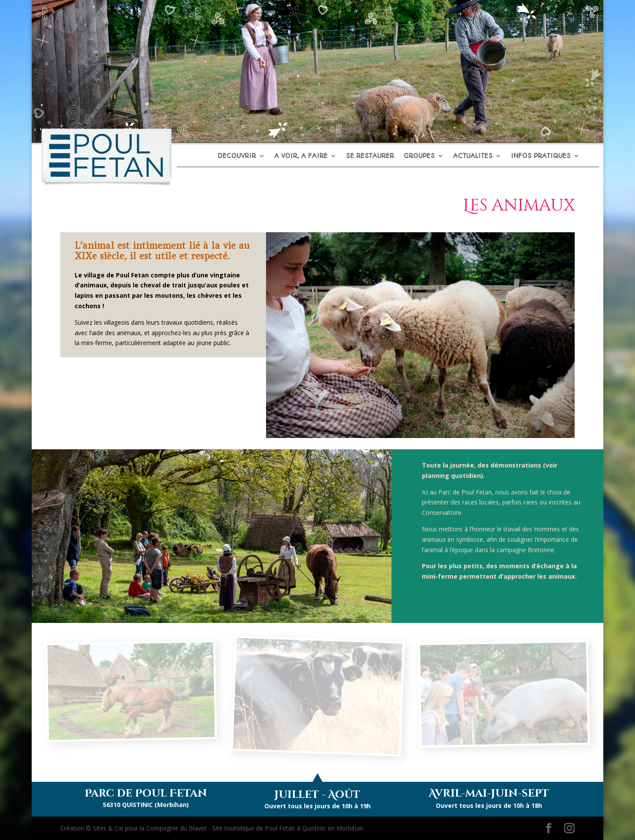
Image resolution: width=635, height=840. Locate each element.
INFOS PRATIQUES (541, 156)
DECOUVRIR (237, 156)
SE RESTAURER (370, 156)
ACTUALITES (473, 156)
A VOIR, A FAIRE (301, 156)
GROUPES (419, 156)
